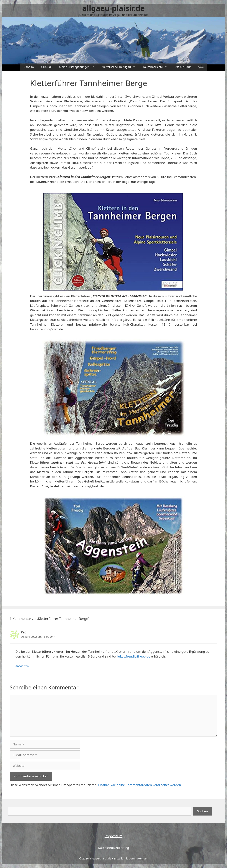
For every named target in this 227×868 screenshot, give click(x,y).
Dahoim (29, 67)
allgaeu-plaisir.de (114, 8)
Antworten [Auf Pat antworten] (22, 666)
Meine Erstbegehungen (78, 67)
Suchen (202, 811)
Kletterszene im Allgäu (120, 67)
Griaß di (46, 67)
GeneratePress (138, 858)
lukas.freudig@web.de (134, 656)
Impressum (113, 836)
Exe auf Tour (183, 67)
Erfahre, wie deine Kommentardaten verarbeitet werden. (140, 785)
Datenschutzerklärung (113, 848)
